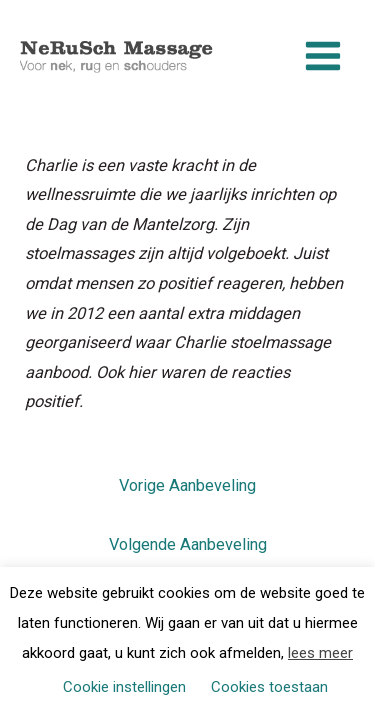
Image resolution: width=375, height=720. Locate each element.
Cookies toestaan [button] (269, 687)
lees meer (320, 653)
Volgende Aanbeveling (188, 544)
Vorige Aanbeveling (187, 485)
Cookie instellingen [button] (124, 687)
